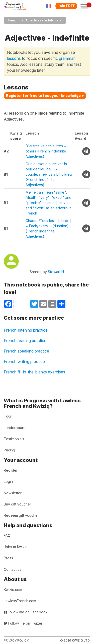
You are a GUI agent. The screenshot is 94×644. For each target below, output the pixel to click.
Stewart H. (56, 272)
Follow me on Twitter (23, 623)
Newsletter (13, 493)
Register (11, 470)
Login (8, 481)
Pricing (9, 450)
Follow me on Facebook (26, 612)
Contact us (13, 569)
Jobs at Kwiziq (16, 547)
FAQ (7, 536)
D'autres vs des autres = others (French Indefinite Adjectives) (46, 151)
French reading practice (25, 341)
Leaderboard (15, 428)
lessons (14, 58)
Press (8, 558)
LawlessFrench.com (20, 601)
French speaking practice (26, 351)
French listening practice (26, 330)
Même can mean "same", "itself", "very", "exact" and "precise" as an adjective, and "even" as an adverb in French (49, 203)
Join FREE (66, 6)
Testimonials (14, 439)
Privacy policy (16, 640)
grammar (67, 58)
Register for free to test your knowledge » (45, 96)
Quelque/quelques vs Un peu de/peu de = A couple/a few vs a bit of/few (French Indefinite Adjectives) (49, 174)
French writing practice (24, 361)
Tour (8, 416)
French (13, 20)
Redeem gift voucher (21, 515)
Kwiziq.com (13, 590)
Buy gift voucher (17, 504)
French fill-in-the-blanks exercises (34, 372)
